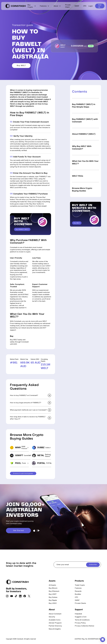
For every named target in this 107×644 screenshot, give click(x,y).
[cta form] (77, 565)
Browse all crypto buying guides (23, 473)
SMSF (77, 6)
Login (91, 6)
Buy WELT (21, 66)
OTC (85, 6)
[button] (31, 395)
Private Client (68, 6)
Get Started (18, 531)
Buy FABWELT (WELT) (22, 229)
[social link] (7, 596)
